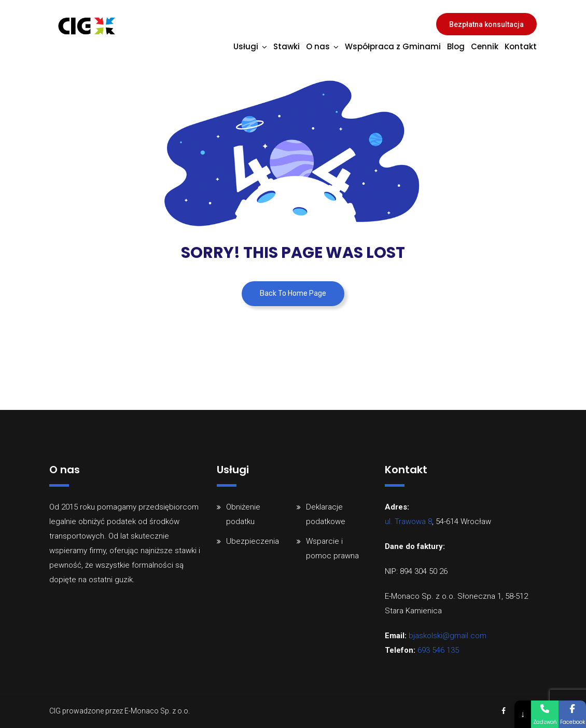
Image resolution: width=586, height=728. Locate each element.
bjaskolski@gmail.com (448, 636)
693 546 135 (438, 650)
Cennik (485, 46)
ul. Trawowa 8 (408, 521)
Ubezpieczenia (253, 541)
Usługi (246, 46)
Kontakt (521, 46)
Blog (456, 46)
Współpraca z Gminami (393, 46)
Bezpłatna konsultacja (486, 24)
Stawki (287, 46)
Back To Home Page (293, 293)
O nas (318, 46)
